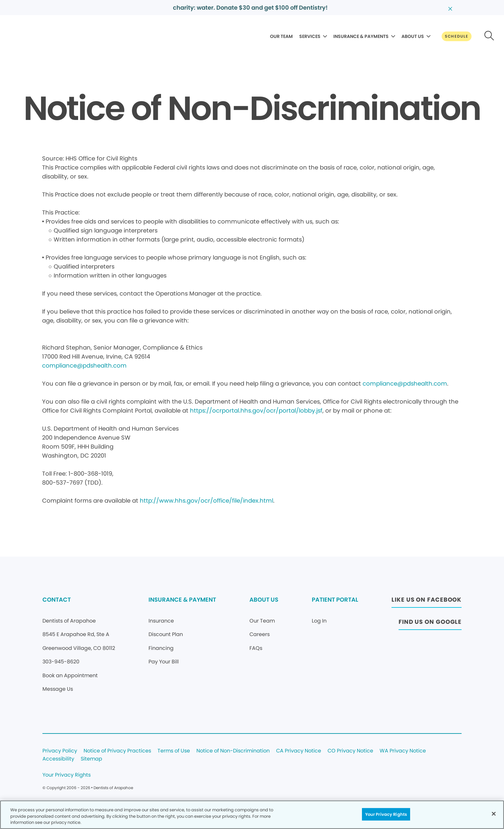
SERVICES (310, 36)
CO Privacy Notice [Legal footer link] (350, 751)
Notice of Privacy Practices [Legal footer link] (117, 751)
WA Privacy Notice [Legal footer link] (403, 751)
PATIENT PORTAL (335, 600)
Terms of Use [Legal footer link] (174, 751)
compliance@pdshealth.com (84, 365)
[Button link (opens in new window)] (427, 601)
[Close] (494, 814)
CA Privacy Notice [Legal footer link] (299, 751)
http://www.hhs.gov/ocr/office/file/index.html (207, 501)
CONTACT (57, 600)
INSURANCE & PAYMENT (182, 600)
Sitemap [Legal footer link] (91, 759)
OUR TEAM (281, 36)
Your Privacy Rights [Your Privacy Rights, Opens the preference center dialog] (386, 814)
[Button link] (457, 36)
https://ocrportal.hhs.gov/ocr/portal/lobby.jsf (256, 410)
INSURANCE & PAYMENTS (361, 36)
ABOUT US (413, 36)
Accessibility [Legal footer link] (58, 759)
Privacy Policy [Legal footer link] (60, 751)
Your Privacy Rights (67, 775)
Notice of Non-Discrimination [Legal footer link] (233, 751)
